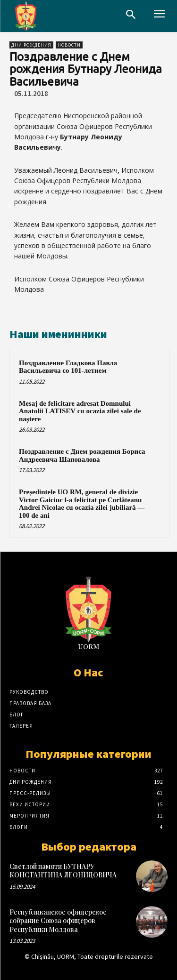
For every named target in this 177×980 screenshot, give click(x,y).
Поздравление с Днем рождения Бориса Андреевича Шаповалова (82, 455)
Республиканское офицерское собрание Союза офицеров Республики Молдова (58, 920)
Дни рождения (31, 45)
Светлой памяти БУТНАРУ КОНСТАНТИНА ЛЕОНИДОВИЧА (63, 871)
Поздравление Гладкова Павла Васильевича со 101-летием (68, 367)
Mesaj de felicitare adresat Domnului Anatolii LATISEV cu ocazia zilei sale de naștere (80, 411)
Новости (69, 45)
